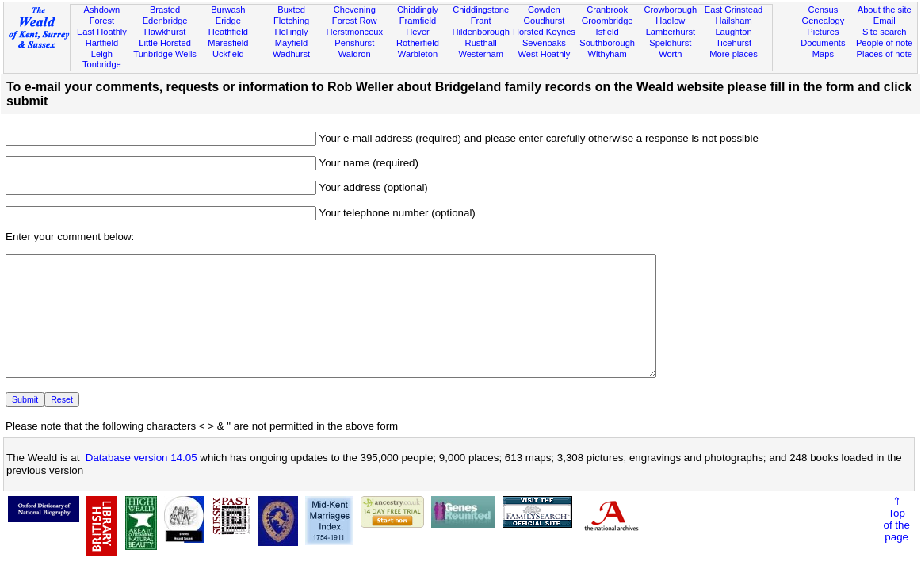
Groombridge (608, 21)
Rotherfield (418, 43)
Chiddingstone (481, 10)
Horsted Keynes (544, 32)
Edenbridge (165, 21)
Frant (481, 21)
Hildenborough (481, 32)
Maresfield (228, 43)
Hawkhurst (165, 32)
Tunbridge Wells (165, 54)
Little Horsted (164, 43)
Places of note (885, 54)
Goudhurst (544, 21)
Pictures (823, 32)
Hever (418, 32)
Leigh (102, 54)
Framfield (418, 21)
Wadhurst (291, 54)
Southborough (607, 43)
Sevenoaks (544, 43)
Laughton (733, 32)
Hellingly (292, 32)
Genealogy (824, 21)
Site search (885, 32)
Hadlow (670, 21)
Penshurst (354, 43)
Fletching (291, 21)
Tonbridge (102, 64)
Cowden (544, 10)
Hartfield (102, 43)
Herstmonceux (354, 32)
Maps (823, 54)
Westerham (481, 54)
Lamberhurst (671, 32)
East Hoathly (102, 32)
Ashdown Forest (102, 15)
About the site (885, 10)
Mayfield (291, 43)
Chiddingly (418, 10)
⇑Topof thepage (897, 543)
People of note (885, 43)
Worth (670, 54)
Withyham (607, 54)
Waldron (355, 54)
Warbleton (418, 54)
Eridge (228, 21)
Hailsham (733, 21)
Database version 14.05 (141, 481)
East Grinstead (734, 10)
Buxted (291, 10)
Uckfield (228, 54)
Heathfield (228, 32)
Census (824, 10)
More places (734, 54)
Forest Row (355, 21)
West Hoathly (544, 54)
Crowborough (670, 10)
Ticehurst (734, 43)
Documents (823, 43)
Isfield (608, 32)
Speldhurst (670, 43)
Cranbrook (607, 10)
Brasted (165, 10)
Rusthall (481, 43)
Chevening (355, 10)
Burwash (228, 10)
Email (885, 21)
